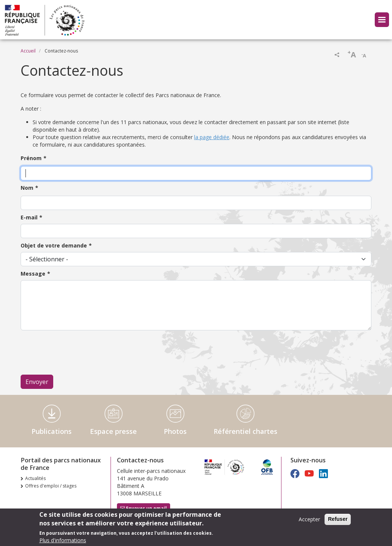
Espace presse (113, 431)
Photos (175, 431)
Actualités (35, 478)
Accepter (309, 519)
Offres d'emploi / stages (51, 486)
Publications (52, 431)
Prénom (31, 158)
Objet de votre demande (54, 245)
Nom (27, 188)
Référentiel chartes (245, 431)
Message (33, 274)
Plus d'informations (63, 540)
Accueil (28, 51)
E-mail (29, 217)
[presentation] (78, 352)
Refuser (338, 519)
